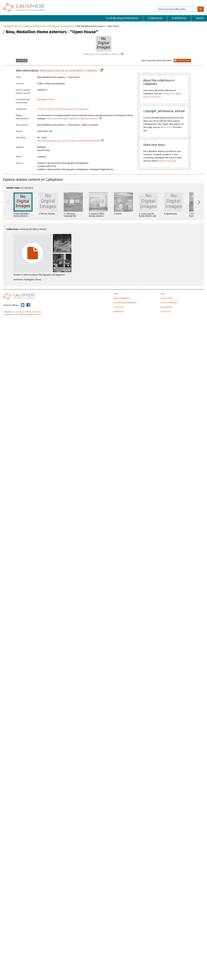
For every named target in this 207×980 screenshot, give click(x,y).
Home (116, 294)
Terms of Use (167, 298)
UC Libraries (36, 312)
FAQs (163, 294)
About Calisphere (122, 298)
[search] (201, 9)
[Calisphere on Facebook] (28, 305)
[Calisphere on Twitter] (23, 305)
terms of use (167, 127)
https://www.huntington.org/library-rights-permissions (72, 119)
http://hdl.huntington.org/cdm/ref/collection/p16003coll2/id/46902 (69, 141)
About (200, 18)
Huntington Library (12, 26)
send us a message (167, 161)
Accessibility (166, 307)
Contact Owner (182, 60)
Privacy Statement (169, 303)
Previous (8, 202)
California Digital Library (30, 315)
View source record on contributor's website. (69, 71)
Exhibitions (179, 18)
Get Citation (22, 60)
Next (199, 202)
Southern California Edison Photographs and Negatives (48, 26)
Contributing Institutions (122, 18)
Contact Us (165, 312)
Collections (155, 18)
